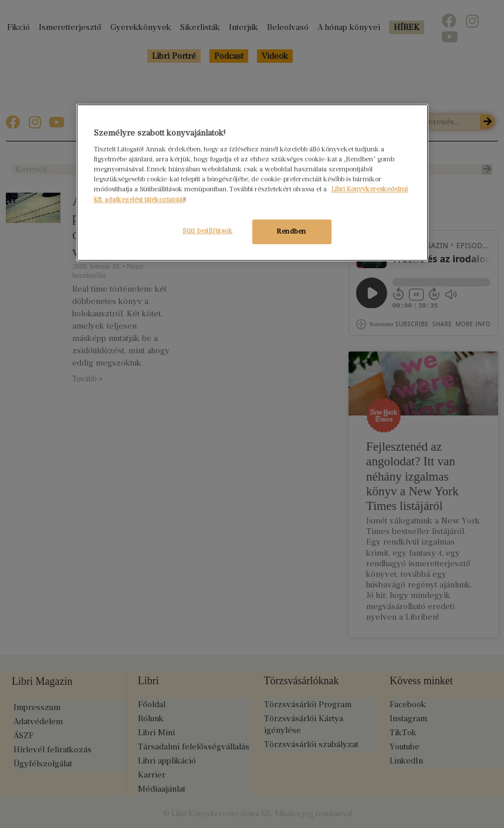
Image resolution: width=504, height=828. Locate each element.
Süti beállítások (206, 231)
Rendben (292, 231)
